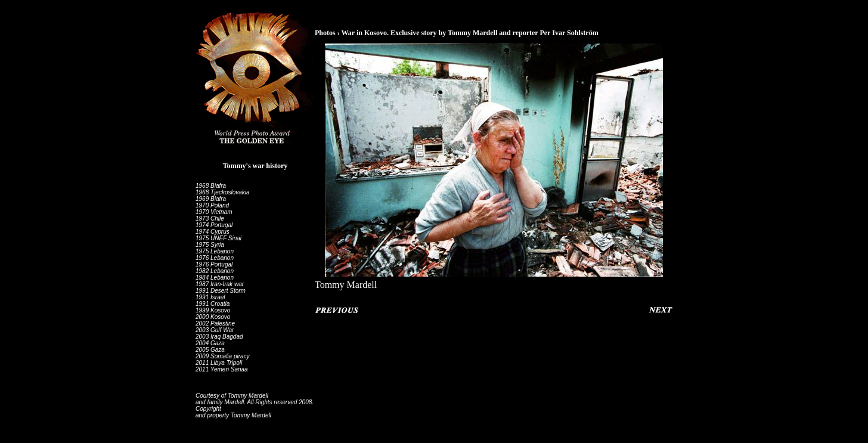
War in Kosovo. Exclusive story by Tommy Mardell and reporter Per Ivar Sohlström (469, 33)
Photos (325, 33)
